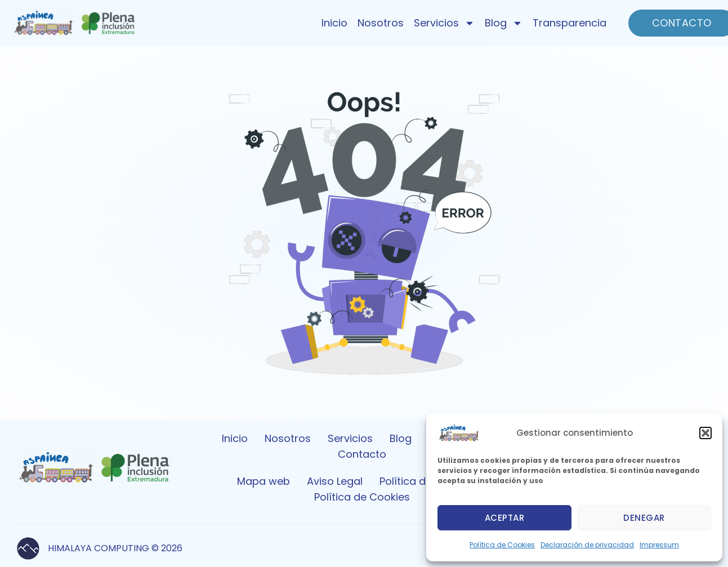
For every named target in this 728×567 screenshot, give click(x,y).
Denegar (644, 518)
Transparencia (570, 23)
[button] (705, 433)
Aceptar (505, 518)
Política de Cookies (502, 545)
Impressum (659, 545)
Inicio (334, 23)
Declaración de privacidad (587, 545)
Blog (504, 23)
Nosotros (381, 23)
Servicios (444, 23)
